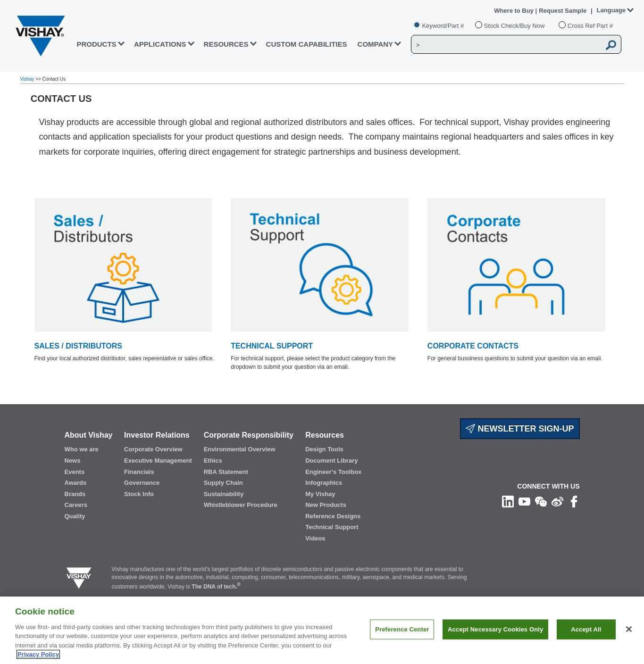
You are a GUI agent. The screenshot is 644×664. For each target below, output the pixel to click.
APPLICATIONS (160, 44)
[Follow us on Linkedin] (508, 501)
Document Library (331, 461)
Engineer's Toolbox (333, 472)
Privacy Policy (38, 657)
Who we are (82, 449)
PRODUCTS (96, 44)
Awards (76, 483)
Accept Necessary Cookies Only (495, 632)
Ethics (213, 461)
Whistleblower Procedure (241, 505)
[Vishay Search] (506, 45)
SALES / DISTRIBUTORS (78, 346)
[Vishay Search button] (611, 45)
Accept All (586, 632)
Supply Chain (223, 483)
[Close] (629, 632)
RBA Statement (226, 472)
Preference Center (402, 632)
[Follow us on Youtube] (524, 501)
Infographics (324, 483)
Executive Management (158, 461)
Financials (139, 472)
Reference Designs (333, 516)
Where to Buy (514, 11)
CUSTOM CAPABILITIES (307, 44)
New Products (326, 505)
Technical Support (332, 527)
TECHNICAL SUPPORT (272, 346)
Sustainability (224, 494)
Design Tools (324, 449)
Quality (75, 516)
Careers (76, 505)
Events (75, 472)
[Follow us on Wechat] (541, 501)
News (73, 461)
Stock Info (139, 494)
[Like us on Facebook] (574, 501)
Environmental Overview (240, 449)
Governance (142, 483)
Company (376, 44)
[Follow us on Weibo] (557, 501)
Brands (75, 494)
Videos (315, 538)
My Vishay (320, 494)
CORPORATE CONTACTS (473, 346)
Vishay (28, 79)
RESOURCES (226, 44)
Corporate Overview (153, 449)
